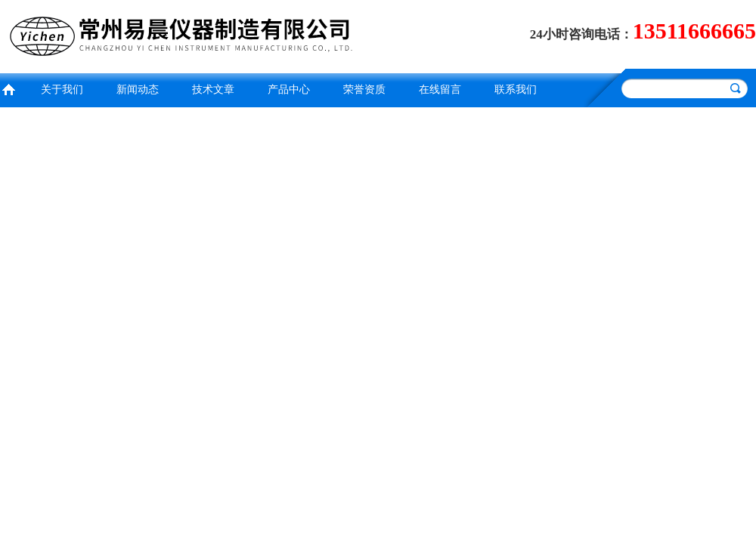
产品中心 (289, 90)
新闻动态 (138, 90)
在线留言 (440, 90)
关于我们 (62, 90)
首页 (8, 88)
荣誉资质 (364, 90)
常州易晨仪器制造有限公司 (185, 34)
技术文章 (213, 90)
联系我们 (516, 90)
